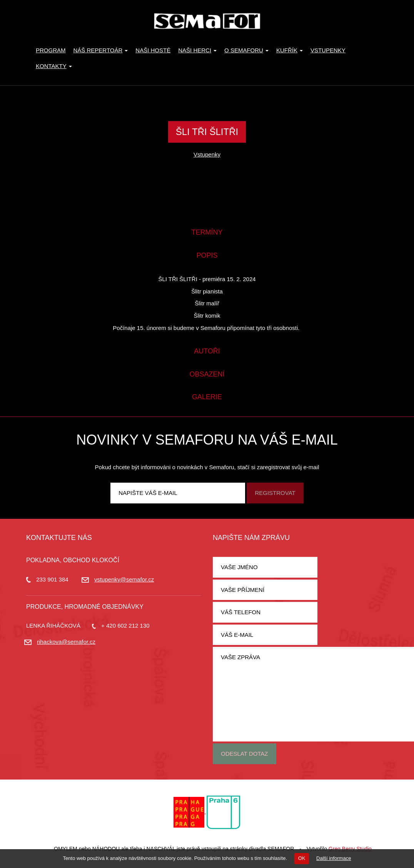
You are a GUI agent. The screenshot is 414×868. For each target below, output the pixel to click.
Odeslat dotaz (245, 754)
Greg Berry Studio (350, 849)
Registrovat (275, 493)
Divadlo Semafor (207, 21)
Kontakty (54, 66)
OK (302, 858)
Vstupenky (328, 50)
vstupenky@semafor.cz (124, 579)
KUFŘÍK (290, 50)
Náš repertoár (101, 50)
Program (51, 50)
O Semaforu (246, 50)
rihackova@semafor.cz (66, 642)
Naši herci (197, 50)
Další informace (334, 858)
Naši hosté (153, 50)
